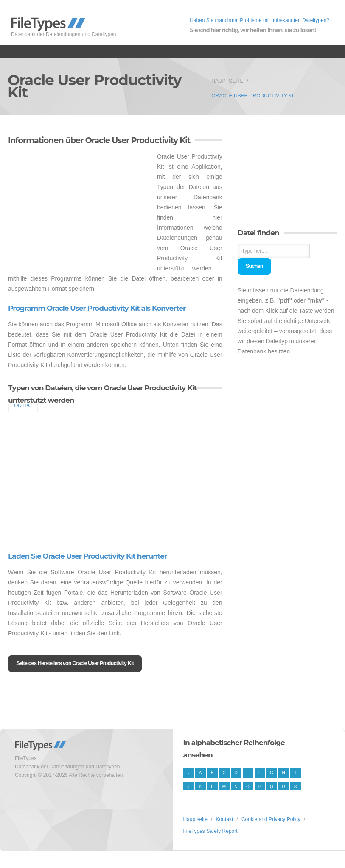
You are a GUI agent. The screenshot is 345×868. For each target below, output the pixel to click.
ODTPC (23, 406)
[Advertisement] (79, 211)
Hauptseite (227, 81)
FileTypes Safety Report (210, 831)
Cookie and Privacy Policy (271, 819)
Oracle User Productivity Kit (254, 96)
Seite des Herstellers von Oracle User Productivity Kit (75, 663)
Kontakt (225, 819)
